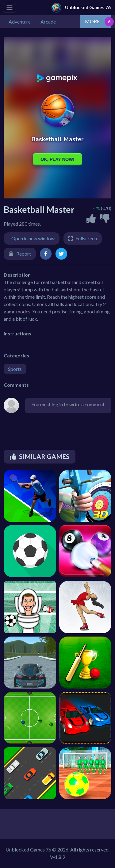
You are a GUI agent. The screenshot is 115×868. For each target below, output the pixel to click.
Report (24, 254)
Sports (15, 369)
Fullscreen (86, 238)
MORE (92, 21)
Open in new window (33, 238)
